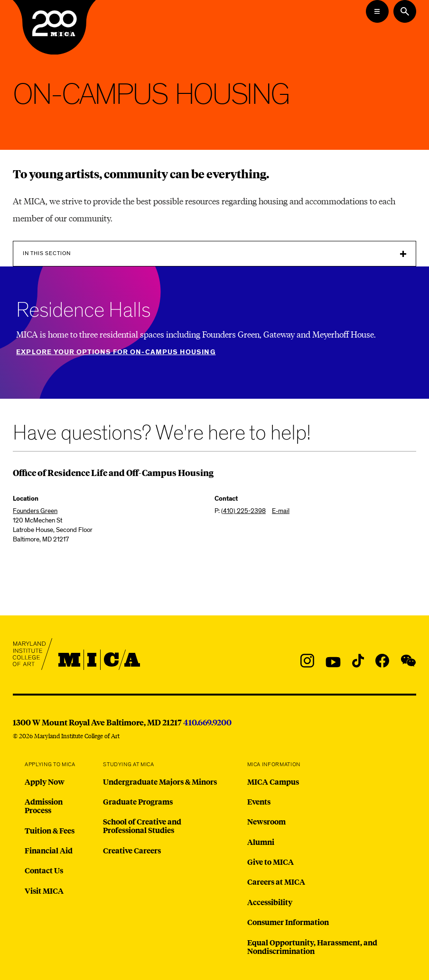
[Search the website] (405, 11)
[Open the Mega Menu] (377, 11)
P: (240, 511)
